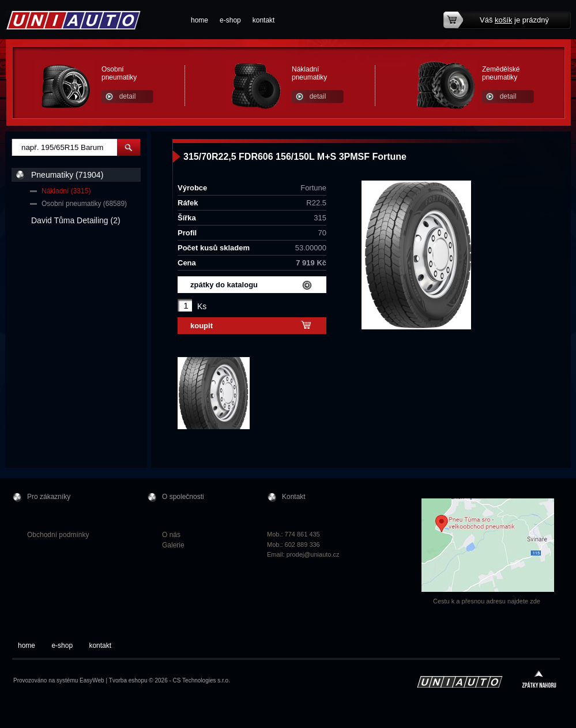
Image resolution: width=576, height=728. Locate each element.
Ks (202, 306)
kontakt (264, 20)
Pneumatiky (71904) (67, 175)
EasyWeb (92, 680)
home (199, 20)
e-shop (230, 20)
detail (128, 96)
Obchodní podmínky (58, 535)
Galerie (173, 545)
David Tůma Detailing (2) (76, 220)
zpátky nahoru (539, 680)
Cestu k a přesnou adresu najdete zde (487, 601)
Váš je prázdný (514, 20)
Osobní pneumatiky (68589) (84, 204)
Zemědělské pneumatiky (501, 73)
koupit (202, 326)
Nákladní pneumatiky (309, 73)
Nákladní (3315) (66, 191)
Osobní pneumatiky (119, 73)
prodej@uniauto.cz (313, 554)
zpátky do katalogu (224, 285)
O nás (171, 535)
